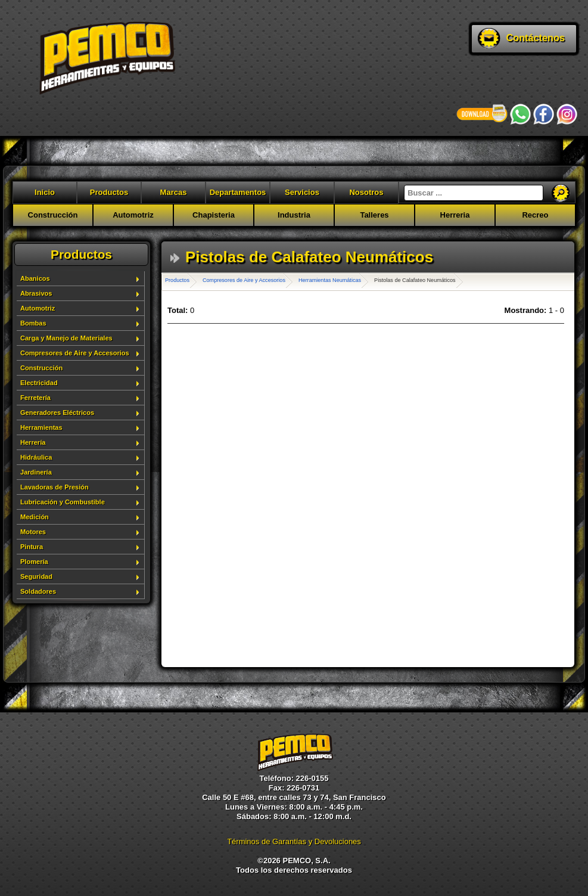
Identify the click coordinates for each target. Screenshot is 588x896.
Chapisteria (214, 215)
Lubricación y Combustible (63, 502)
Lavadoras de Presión (55, 487)
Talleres (374, 215)
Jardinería (36, 472)
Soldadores (38, 591)
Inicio (45, 192)
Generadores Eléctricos (57, 413)
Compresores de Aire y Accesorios (75, 353)
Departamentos (238, 192)
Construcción (53, 215)
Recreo (535, 215)
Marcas (174, 192)
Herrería (33, 442)
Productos (109, 192)
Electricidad (39, 383)
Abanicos (35, 278)
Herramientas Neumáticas (330, 280)
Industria (294, 215)
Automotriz (133, 215)
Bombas (33, 323)
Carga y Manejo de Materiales (66, 338)
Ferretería (35, 398)
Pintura (32, 547)
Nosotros (366, 192)
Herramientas (41, 427)
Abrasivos (36, 293)
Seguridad (36, 576)
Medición (35, 517)
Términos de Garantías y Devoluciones (294, 841)
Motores (33, 532)
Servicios (302, 192)
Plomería (34, 562)
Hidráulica (36, 457)
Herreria (455, 215)
